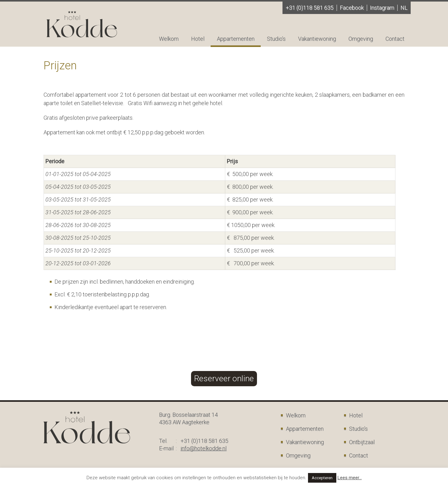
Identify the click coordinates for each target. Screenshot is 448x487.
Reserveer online (224, 378)
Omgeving (361, 39)
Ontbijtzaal (362, 442)
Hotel (198, 39)
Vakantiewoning (317, 39)
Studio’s (276, 39)
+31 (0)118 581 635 (310, 8)
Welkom (169, 39)
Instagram (382, 8)
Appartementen (236, 39)
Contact (395, 39)
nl (404, 8)
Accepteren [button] (322, 478)
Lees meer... (350, 478)
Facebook (352, 8)
